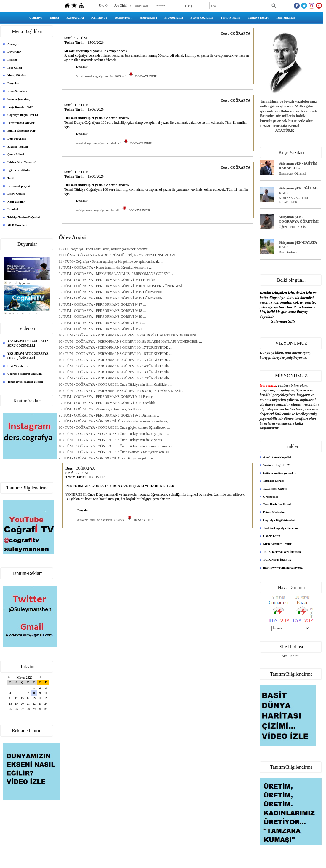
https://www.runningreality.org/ (283, 568)
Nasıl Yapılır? (16, 202)
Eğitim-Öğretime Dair (21, 131)
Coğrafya (36, 17)
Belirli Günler (16, 194)
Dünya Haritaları (274, 512)
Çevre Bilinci (16, 154)
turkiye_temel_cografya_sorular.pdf (98, 210)
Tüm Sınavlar (286, 17)
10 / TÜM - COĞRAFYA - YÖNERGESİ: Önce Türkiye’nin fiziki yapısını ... (114, 434)
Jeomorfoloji (124, 17)
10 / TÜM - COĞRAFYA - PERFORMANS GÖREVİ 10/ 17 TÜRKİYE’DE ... (115, 347)
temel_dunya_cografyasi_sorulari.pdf (98, 143)
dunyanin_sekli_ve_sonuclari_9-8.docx (101, 520)
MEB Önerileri (17, 225)
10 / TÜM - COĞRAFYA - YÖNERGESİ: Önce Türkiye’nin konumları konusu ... (117, 446)
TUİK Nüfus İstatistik (277, 560)
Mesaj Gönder (16, 75)
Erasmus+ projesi (19, 186)
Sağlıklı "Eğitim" (19, 147)
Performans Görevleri (21, 123)
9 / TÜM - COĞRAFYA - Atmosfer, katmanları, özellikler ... (102, 409)
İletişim (12, 60)
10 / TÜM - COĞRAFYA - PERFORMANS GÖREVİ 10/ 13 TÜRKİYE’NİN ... (116, 372)
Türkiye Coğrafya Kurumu (281, 528)
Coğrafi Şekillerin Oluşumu (25, 374)
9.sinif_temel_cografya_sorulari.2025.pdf (101, 76)
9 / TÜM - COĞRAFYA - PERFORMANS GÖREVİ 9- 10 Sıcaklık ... (108, 403)
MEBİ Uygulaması (21, 283)
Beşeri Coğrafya (202, 17)
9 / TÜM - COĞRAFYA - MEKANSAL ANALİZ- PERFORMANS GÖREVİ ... (116, 274)
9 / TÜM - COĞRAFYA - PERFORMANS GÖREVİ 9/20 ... (102, 323)
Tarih (11, 178)
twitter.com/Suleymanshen (280, 473)
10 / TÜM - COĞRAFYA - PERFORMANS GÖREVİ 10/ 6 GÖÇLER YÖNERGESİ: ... (122, 391)
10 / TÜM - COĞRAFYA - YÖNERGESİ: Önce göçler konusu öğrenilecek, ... (114, 427)
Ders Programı (17, 139)
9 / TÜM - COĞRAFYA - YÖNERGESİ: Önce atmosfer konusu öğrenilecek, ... (115, 421)
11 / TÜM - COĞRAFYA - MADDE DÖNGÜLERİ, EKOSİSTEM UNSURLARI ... (119, 255)
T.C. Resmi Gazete (275, 489)
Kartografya (75, 17)
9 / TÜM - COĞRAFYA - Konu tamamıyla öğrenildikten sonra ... (105, 267)
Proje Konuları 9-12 (20, 107)
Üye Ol (104, 5)
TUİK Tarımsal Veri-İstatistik (282, 552)
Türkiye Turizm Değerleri (24, 217)
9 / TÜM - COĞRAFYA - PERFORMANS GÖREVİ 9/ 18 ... (102, 311)
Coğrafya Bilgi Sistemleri (279, 520)
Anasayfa (13, 44)
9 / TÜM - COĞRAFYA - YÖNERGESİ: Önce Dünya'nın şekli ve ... (107, 458)
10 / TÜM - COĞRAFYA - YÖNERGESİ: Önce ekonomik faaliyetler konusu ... (115, 452)
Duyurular (14, 52)
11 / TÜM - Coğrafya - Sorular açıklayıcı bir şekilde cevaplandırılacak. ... (111, 261)
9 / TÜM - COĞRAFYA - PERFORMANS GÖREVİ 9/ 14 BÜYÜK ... (109, 280)
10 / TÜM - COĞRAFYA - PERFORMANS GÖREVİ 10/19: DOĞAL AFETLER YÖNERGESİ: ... (130, 335)
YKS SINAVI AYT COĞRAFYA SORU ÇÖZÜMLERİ (28, 356)
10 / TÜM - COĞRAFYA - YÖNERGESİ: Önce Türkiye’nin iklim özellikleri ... (115, 384)
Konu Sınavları (17, 91)
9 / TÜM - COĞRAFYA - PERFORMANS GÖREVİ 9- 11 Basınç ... (107, 397)
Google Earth (272, 536)
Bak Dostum (288, 252)
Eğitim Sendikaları (19, 170)
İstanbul (13, 209)
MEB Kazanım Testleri (278, 544)
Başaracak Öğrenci (292, 173)
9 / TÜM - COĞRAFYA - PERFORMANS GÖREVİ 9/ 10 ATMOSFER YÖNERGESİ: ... (123, 286)
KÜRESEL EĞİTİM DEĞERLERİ (294, 200)
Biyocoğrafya (174, 17)
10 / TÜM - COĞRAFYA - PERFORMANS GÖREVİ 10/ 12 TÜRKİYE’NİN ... (116, 378)
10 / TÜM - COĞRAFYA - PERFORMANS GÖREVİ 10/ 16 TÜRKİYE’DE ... (115, 354)
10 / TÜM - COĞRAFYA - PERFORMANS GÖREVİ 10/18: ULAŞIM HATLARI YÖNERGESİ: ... (130, 342)
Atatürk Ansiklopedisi (277, 457)
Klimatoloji (99, 17)
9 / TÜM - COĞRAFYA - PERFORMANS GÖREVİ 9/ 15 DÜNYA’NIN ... (112, 292)
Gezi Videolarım (18, 366)
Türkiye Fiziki (230, 17)
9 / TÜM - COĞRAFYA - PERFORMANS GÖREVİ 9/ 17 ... (102, 304)
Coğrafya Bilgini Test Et (23, 115)
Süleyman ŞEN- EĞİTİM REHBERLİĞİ (298, 166)
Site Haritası (291, 656)
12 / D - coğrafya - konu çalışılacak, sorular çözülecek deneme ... (105, 249)
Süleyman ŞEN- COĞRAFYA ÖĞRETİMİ (299, 219)
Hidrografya (148, 17)
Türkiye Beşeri (258, 17)
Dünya (54, 17)
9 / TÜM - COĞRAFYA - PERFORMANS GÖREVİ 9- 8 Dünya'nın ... (109, 415)
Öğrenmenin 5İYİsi (293, 227)
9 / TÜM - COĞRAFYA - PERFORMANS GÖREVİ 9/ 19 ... (102, 317)
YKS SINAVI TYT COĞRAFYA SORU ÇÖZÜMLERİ (28, 343)
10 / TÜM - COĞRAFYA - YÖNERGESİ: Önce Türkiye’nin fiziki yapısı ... (112, 440)
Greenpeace (271, 497)
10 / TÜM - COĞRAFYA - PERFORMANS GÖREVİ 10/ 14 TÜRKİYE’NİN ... (116, 366)
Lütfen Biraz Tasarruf (21, 162)
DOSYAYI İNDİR (143, 76)
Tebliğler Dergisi (274, 481)
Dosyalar (13, 83)
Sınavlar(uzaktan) (19, 99)
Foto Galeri (15, 68)
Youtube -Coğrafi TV (277, 465)
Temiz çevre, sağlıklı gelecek (25, 382)
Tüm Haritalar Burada (278, 504)
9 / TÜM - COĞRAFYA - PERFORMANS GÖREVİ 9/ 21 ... (102, 329)
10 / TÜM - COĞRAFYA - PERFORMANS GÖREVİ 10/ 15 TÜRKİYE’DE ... (115, 360)
